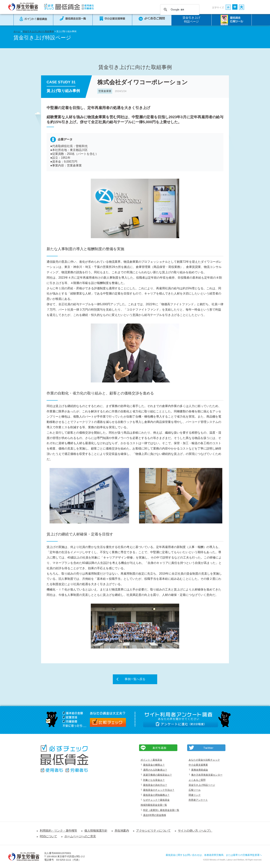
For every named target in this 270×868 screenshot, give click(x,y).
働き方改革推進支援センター (207, 775)
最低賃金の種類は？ (154, 765)
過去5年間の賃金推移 (155, 815)
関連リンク (195, 795)
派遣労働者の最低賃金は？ (158, 775)
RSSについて (48, 836)
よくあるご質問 (197, 780)
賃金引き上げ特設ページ (191, 20)
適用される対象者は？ (155, 770)
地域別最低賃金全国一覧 (154, 805)
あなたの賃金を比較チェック (204, 760)
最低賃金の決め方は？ (155, 785)
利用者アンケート (198, 800)
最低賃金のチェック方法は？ (159, 790)
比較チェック (108, 722)
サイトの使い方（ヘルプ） (195, 831)
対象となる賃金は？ (154, 780)
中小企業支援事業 (198, 765)
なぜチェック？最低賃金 (156, 800)
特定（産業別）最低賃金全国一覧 (161, 810)
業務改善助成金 (200, 770)
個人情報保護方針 (96, 831)
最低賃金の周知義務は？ (156, 795)
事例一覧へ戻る (135, 679)
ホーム (17, 31)
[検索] (179, 10)
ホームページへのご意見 (80, 836)
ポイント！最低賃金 (151, 760)
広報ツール (195, 790)
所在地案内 (122, 831)
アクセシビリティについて (153, 831)
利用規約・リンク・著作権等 (58, 831)
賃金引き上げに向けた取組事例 (38, 31)
